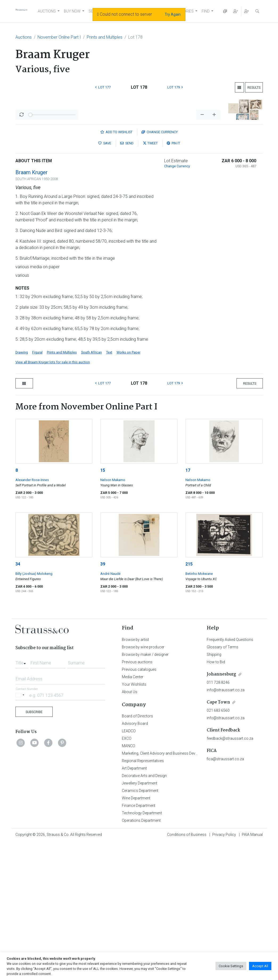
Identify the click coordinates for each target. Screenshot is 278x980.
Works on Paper (128, 490)
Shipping (214, 792)
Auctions (24, 37)
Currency (160, 269)
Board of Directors (137, 853)
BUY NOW (72, 11)
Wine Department (136, 936)
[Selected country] (21, 833)
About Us (130, 829)
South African (92, 490)
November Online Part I (59, 37)
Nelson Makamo (113, 617)
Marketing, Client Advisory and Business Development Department (177, 891)
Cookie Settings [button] (231, 966)
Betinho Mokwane (199, 711)
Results (254, 88)
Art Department (134, 906)
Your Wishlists (134, 822)
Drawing (22, 490)
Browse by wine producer (143, 784)
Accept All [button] (260, 966)
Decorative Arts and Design (144, 913)
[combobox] (22, 799)
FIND (206, 11)
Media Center (133, 814)
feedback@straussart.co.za (230, 876)
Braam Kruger (32, 310)
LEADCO (129, 868)
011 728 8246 (218, 820)
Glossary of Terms (223, 784)
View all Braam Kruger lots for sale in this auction (53, 500)
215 (189, 702)
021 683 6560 (218, 848)
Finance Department (139, 943)
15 (103, 608)
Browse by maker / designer (145, 792)
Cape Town (218, 840)
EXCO (127, 876)
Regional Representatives (143, 898)
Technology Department (142, 950)
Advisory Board (135, 861)
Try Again (173, 14)
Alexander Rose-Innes (32, 617)
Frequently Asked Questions (230, 777)
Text (109, 490)
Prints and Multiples (105, 37)
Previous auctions (137, 799)
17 (188, 608)
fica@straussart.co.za (225, 896)
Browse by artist (135, 777)
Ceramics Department (140, 928)
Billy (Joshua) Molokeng (34, 711)
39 (103, 702)
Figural (37, 490)
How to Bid (216, 799)
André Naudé (110, 711)
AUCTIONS (47, 11)
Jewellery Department (140, 921)
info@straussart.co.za (226, 827)
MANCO (128, 883)
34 (18, 702)
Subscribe (34, 849)
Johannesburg (221, 812)
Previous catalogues (139, 807)
